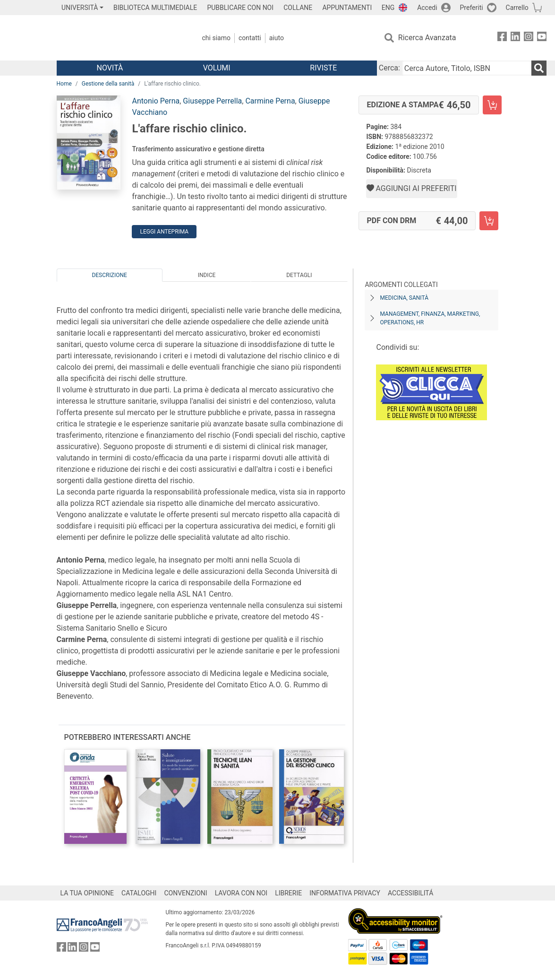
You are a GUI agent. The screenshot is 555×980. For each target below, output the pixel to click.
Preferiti (472, 8)
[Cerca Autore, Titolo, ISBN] (467, 68)
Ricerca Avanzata (427, 38)
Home (64, 84)
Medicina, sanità (404, 298)
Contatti (250, 38)
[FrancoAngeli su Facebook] (502, 38)
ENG (388, 8)
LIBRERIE (288, 893)
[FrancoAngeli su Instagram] (529, 38)
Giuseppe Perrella (212, 101)
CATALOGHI (139, 893)
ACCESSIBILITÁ (410, 893)
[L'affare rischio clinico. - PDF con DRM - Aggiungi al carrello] (489, 221)
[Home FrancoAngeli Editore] (119, 38)
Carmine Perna (270, 101)
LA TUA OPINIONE (87, 893)
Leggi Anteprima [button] (164, 232)
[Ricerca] (539, 68)
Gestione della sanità (108, 84)
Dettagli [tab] (299, 275)
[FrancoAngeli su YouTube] (542, 38)
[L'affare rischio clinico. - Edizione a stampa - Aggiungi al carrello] (492, 105)
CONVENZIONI (185, 893)
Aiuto (277, 38)
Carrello (517, 8)
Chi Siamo (216, 38)
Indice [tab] (207, 275)
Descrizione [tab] (109, 275)
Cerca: (389, 68)
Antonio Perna (156, 101)
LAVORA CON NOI (241, 893)
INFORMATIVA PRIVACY (345, 893)
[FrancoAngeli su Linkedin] (515, 38)
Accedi (427, 8)
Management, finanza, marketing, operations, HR (430, 318)
